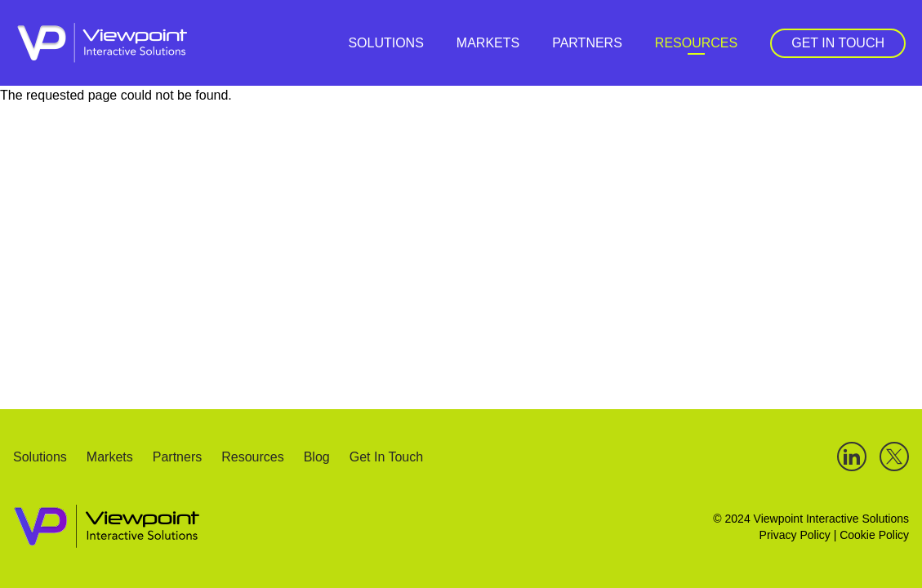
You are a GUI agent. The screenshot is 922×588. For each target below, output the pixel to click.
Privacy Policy (795, 535)
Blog (317, 458)
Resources (696, 43)
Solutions (385, 43)
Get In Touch (838, 43)
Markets (488, 43)
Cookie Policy (874, 535)
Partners (587, 43)
